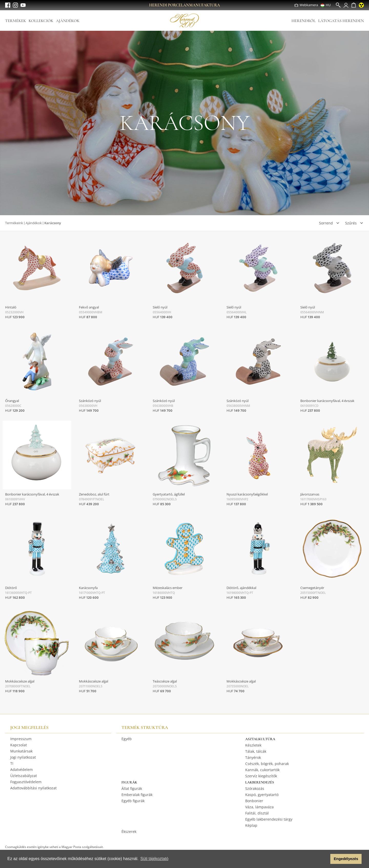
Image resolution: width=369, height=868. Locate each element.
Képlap (251, 825)
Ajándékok (68, 21)
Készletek (253, 745)
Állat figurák (132, 788)
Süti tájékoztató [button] (154, 859)
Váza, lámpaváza (259, 807)
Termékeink (14, 223)
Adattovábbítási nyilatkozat (33, 788)
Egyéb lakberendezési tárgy (269, 819)
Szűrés (351, 223)
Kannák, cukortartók (262, 770)
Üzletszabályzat (24, 776)
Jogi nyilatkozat (23, 757)
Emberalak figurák (137, 795)
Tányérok (253, 757)
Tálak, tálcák (256, 751)
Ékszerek (129, 831)
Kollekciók (41, 21)
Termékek (16, 21)
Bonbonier (254, 801)
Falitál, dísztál (257, 813)
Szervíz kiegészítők (261, 776)
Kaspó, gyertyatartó (262, 795)
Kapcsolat (19, 745)
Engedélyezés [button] (346, 859)
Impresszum (21, 739)
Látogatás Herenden (341, 21)
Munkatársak (21, 751)
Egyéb (127, 739)
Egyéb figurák (133, 801)
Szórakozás (255, 788)
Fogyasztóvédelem (26, 782)
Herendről (303, 21)
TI (12, 763)
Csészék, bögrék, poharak (267, 764)
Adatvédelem (22, 769)
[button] (325, 859)
